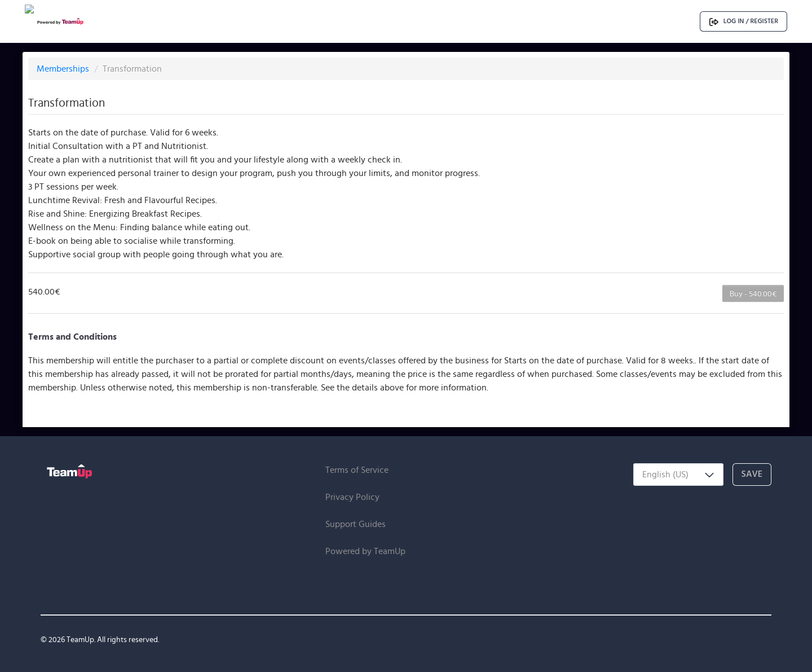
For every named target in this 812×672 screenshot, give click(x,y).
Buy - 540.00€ (753, 293)
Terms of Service (357, 470)
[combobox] (678, 475)
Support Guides (356, 524)
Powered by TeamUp (365, 551)
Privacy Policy (352, 497)
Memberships (64, 69)
